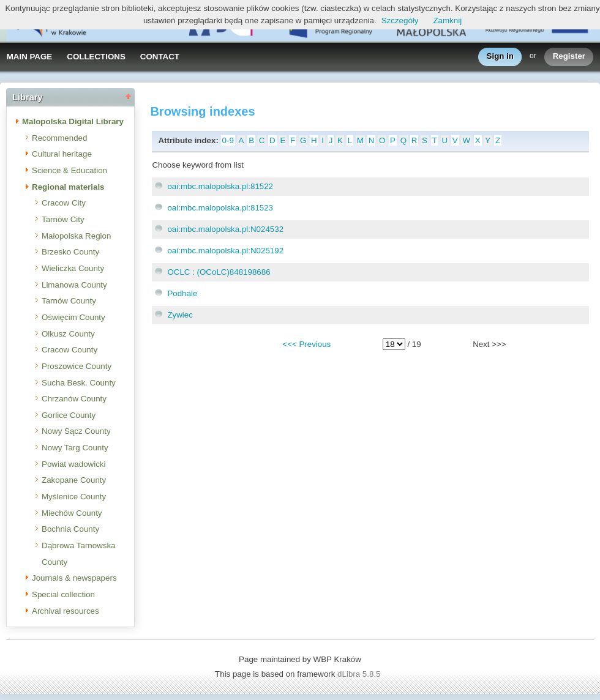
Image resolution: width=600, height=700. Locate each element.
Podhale (182, 293)
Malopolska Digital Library (73, 121)
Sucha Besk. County (79, 383)
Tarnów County (69, 301)
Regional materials (68, 187)
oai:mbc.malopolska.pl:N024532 (225, 229)
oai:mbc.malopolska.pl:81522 (220, 186)
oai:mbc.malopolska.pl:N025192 (225, 251)
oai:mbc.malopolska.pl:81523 (220, 208)
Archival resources (66, 611)
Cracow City (64, 203)
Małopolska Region (76, 236)
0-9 (228, 140)
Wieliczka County (73, 268)
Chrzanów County (74, 399)
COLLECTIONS (96, 57)
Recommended (59, 138)
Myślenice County (74, 497)
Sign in (500, 57)
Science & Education (69, 170)
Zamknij (447, 20)
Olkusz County (68, 334)
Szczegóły (400, 20)
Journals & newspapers (74, 578)
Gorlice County (69, 415)
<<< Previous (306, 344)
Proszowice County (77, 366)
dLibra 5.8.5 (360, 674)
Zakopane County (74, 480)
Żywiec (180, 315)
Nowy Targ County (75, 448)
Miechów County (72, 513)
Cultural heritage (62, 154)
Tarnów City (63, 219)
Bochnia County (70, 529)
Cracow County (69, 350)
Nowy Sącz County (76, 431)
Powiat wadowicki (73, 464)
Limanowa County (74, 285)
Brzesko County (70, 252)
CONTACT (160, 57)
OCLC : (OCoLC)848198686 (219, 272)
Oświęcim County (73, 317)
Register (569, 57)
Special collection (63, 594)
